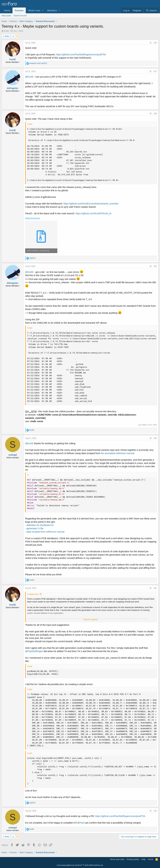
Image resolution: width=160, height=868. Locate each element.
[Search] (151, 10)
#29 (155, 266)
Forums (19, 10)
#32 (155, 811)
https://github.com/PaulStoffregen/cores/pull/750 (81, 54)
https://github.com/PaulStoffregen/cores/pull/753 (120, 816)
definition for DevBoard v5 (40, 525)
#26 (155, 43)
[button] (43, 10)
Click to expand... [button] (91, 620)
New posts (6, 16)
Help (144, 859)
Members (52, 10)
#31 (155, 588)
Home (7, 10)
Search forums (20, 16)
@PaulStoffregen (34, 651)
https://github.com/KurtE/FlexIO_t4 (93, 213)
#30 (155, 438)
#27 (155, 71)
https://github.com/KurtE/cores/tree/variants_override (91, 204)
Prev (7, 36)
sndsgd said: (33, 594)
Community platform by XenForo (80, 865)
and (38, 63)
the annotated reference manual (117, 453)
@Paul (81, 823)
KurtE (6, 31)
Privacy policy (133, 859)
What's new (34, 10)
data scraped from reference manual (45, 532)
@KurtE (29, 77)
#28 (155, 114)
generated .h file (35, 528)
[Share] (151, 43)
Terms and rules (117, 859)
